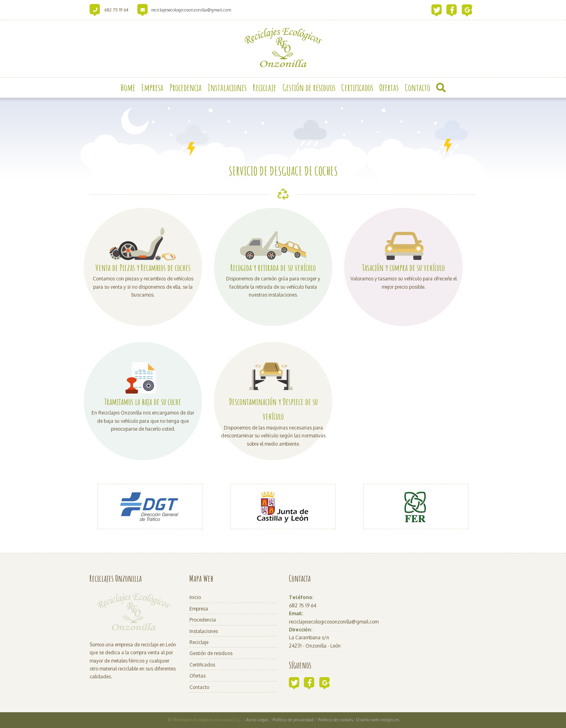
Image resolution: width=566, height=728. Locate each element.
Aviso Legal (257, 720)
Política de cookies (335, 720)
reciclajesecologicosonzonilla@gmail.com (191, 10)
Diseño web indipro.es (378, 720)
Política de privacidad (293, 720)
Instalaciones (204, 631)
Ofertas (198, 676)
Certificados (202, 665)
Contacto (199, 687)
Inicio (195, 597)
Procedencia (203, 620)
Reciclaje (199, 642)
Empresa (199, 609)
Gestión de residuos (211, 653)
